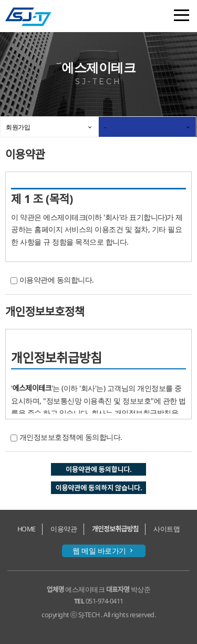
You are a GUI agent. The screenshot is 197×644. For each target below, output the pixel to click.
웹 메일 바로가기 (104, 551)
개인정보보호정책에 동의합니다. (71, 437)
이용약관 (64, 529)
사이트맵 (167, 529)
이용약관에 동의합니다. (57, 280)
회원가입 (18, 127)
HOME (27, 529)
